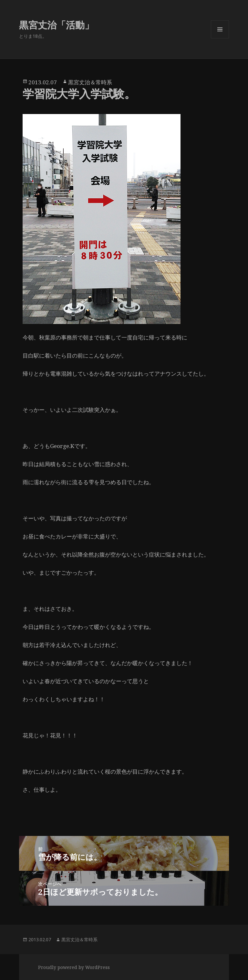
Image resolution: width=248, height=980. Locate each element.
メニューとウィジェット (220, 38)
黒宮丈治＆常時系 (90, 82)
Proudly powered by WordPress (74, 967)
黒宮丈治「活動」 (57, 25)
